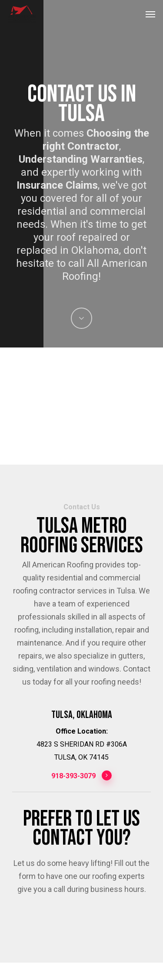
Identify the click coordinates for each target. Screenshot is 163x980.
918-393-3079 (82, 776)
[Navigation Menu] (150, 14)
